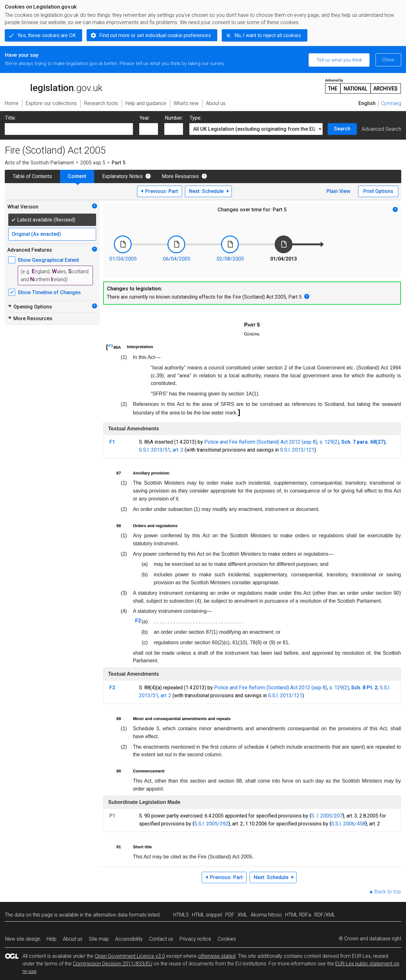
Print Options (378, 191)
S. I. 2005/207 (327, 816)
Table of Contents (32, 176)
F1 (111, 346)
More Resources (180, 176)
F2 (138, 621)
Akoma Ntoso (266, 915)
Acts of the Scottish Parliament (39, 163)
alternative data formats (120, 915)
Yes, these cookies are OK (47, 35)
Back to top (388, 892)
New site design (23, 939)
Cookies (227, 939)
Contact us (161, 939)
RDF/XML (325, 915)
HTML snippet (207, 915)
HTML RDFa (298, 915)
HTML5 (181, 915)
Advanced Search (381, 129)
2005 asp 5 (93, 163)
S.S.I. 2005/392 (211, 824)
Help (52, 939)
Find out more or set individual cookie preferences (155, 35)
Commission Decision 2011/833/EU (113, 964)
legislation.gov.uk (54, 86)
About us (73, 939)
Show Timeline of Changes (49, 292)
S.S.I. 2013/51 (155, 450)
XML (242, 915)
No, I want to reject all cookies (268, 35)
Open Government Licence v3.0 (130, 956)
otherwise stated (217, 956)
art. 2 (178, 450)
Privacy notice (195, 939)
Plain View (338, 191)
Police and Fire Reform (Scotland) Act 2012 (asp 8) (261, 442)
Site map (99, 939)
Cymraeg (391, 103)
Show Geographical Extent (48, 260)
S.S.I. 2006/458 (348, 824)
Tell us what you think (339, 60)
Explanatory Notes (122, 176)
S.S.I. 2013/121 (297, 450)
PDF (230, 915)
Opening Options (30, 307)
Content (77, 176)
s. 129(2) (329, 442)
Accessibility (129, 939)
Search (342, 129)
